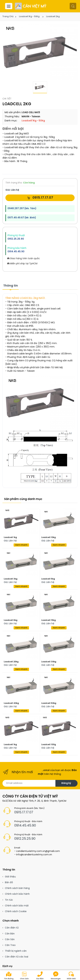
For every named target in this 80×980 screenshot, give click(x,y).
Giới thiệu (10, 877)
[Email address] (29, 783)
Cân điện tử (12, 928)
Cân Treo (10, 945)
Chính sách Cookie (16, 912)
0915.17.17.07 (40, 198)
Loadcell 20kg (11, 662)
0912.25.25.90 (16, 239)
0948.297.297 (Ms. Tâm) (22, 209)
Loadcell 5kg (48, 579)
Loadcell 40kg (11, 703)
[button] (73, 6)
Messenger (56, 976)
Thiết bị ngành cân (16, 951)
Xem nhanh (21, 545)
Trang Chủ (8, 17)
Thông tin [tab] (11, 286)
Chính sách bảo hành (17, 894)
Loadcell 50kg (49, 703)
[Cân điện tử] (31, 6)
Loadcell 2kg (53, 17)
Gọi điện (40, 976)
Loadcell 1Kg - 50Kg (29, 17)
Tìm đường (9, 976)
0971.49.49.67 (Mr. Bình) (22, 218)
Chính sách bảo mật (17, 906)
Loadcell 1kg (10, 537)
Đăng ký (66, 783)
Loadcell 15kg (49, 620)
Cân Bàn (10, 934)
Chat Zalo (24, 976)
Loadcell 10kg (49, 537)
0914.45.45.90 (16, 252)
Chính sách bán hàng (17, 888)
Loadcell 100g (49, 745)
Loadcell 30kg (49, 662)
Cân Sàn (10, 940)
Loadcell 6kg (11, 620)
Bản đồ (9, 883)
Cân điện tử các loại (17, 957)
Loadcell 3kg (11, 579)
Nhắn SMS (71, 976)
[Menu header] (9, 6)
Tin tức (9, 900)
